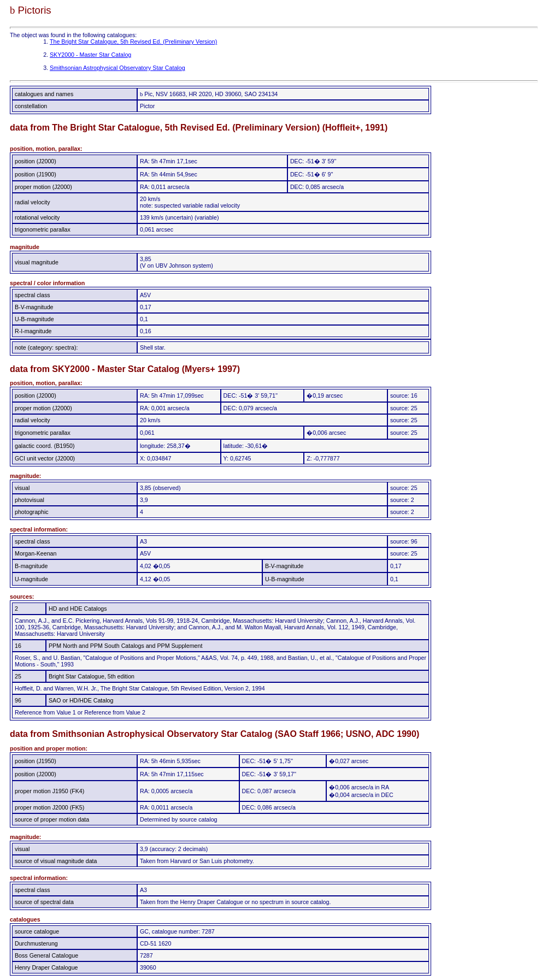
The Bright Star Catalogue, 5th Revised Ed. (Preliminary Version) (133, 42)
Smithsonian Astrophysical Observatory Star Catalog (117, 68)
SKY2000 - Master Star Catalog (90, 55)
